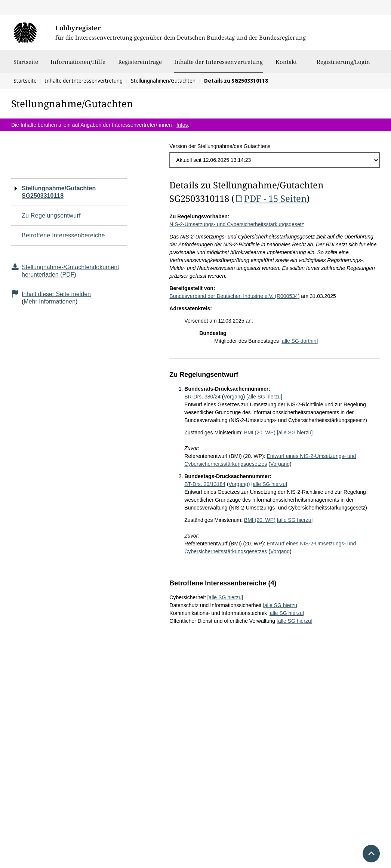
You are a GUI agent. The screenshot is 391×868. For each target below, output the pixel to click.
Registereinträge (140, 65)
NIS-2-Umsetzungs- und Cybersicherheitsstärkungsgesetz (237, 224)
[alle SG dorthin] (299, 341)
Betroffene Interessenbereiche (63, 235)
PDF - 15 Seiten (270, 198)
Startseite (26, 65)
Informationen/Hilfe (78, 65)
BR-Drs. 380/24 (202, 397)
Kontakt (286, 65)
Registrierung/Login (343, 65)
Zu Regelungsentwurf (51, 216)
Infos (182, 125)
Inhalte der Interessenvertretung (218, 62)
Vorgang (233, 397)
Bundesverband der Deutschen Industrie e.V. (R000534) (234, 296)
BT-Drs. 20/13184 (205, 484)
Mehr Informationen (50, 301)
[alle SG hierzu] (264, 397)
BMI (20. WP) (260, 433)
